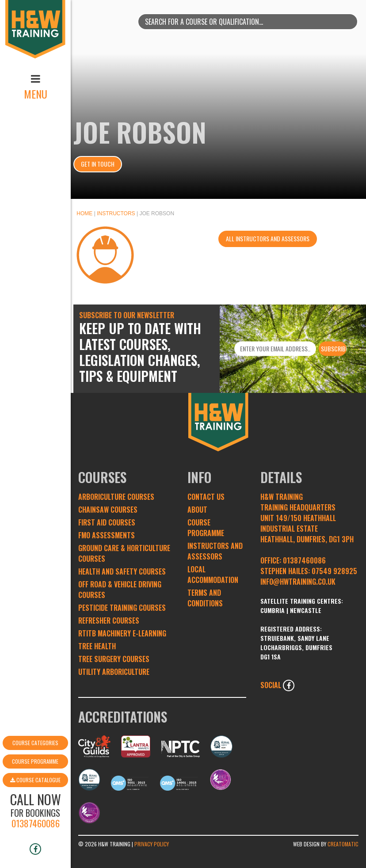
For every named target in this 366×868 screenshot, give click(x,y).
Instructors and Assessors (215, 551)
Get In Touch (98, 164)
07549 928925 (334, 571)
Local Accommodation (213, 575)
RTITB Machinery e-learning (122, 633)
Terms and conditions (205, 598)
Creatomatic (343, 844)
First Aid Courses (107, 522)
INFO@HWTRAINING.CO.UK (298, 582)
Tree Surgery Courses (114, 659)
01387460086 (36, 782)
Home (84, 213)
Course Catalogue (35, 738)
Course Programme (35, 720)
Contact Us (206, 497)
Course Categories (35, 701)
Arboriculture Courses (116, 497)
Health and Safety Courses (122, 571)
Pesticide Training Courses (122, 608)
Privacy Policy (152, 844)
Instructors (116, 213)
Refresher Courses (109, 621)
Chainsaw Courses (108, 510)
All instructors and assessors (268, 238)
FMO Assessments (107, 535)
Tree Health (97, 646)
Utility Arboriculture (114, 672)
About (197, 510)
